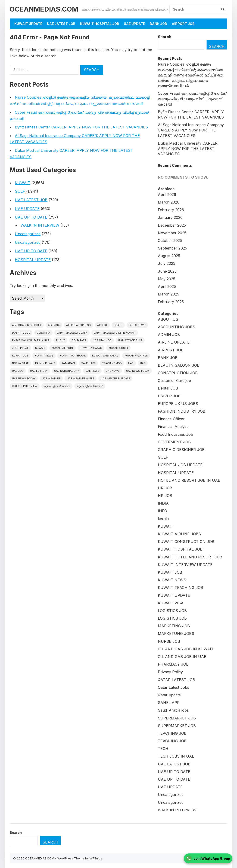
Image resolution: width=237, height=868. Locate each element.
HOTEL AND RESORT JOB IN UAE (189, 480)
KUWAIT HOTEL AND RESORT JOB (190, 557)
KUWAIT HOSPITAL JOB (100, 24)
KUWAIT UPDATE (28, 24)
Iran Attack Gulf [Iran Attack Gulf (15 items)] (130, 340)
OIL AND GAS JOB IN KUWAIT (186, 649)
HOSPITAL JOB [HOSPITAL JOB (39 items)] (102, 340)
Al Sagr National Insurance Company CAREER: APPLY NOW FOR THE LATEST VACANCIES (191, 130)
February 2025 (171, 302)
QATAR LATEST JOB (176, 680)
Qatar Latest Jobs (173, 687)
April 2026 (167, 195)
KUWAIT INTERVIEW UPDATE (185, 565)
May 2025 (167, 279)
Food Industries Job (175, 434)
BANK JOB (158, 24)
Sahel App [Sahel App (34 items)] (88, 363)
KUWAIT (23, 183)
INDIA (163, 503)
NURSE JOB (169, 641)
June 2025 (167, 271)
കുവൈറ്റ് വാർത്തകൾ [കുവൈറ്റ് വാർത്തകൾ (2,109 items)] (57, 386)
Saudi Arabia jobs (173, 710)
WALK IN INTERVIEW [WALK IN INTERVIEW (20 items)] (25, 386)
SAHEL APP (169, 703)
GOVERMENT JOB (174, 442)
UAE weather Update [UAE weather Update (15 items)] (115, 378)
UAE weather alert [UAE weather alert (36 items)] (81, 378)
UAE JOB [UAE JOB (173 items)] (18, 371)
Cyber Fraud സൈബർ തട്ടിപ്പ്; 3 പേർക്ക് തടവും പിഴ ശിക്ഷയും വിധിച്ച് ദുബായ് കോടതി (192, 99)
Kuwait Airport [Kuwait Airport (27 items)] (62, 348)
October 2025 (170, 241)
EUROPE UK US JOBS (178, 404)
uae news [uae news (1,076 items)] (92, 371)
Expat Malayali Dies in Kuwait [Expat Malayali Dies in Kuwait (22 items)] (115, 333)
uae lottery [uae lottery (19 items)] (39, 371)
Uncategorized (28, 234)
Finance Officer (171, 419)
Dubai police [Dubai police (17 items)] (21, 333)
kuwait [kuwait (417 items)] (40, 348)
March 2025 (168, 294)
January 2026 (170, 217)
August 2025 (169, 256)
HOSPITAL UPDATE (33, 260)
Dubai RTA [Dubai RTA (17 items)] (43, 333)
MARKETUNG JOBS (176, 633)
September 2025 (172, 248)
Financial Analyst (173, 426)
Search (165, 37)
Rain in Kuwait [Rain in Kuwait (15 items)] (45, 363)
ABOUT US (168, 319)
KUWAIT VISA (171, 603)
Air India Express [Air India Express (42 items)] (78, 325)
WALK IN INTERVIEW (40, 225)
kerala (163, 519)
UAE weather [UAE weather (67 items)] (51, 378)
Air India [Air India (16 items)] (54, 325)
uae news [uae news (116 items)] (113, 371)
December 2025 (172, 225)
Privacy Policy (170, 672)
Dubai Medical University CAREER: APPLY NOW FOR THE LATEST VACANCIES (188, 149)
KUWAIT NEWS (172, 580)
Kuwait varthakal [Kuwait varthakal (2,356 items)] (73, 356)
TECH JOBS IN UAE (176, 756)
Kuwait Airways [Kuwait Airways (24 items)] (91, 348)
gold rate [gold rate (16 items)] (79, 340)
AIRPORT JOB (183, 24)
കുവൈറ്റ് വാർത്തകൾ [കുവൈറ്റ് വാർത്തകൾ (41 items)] (90, 386)
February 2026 (171, 210)
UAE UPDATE (134, 24)
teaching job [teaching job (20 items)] (112, 363)
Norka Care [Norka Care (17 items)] (20, 363)
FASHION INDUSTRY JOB (182, 411)
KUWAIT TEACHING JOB (181, 588)
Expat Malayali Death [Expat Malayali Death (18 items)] (72, 333)
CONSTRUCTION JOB (178, 373)
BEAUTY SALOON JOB (179, 365)
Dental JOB (168, 388)
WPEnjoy (96, 858)
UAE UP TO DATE (31, 217)
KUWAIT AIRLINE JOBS (179, 534)
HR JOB (165, 488)
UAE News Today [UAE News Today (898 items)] (138, 371)
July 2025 (167, 263)
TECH (163, 749)
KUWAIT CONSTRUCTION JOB (186, 542)
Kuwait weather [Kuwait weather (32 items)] (136, 356)
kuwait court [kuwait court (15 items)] (118, 348)
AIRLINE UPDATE (174, 342)
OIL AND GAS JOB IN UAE (182, 657)
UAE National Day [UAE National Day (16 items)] (67, 371)
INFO (162, 511)
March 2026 (169, 202)
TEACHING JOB (172, 733)
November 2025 (172, 233)
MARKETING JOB (174, 626)
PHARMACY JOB (173, 664)
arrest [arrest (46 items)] (102, 325)
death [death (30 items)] (118, 325)
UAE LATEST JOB (61, 24)
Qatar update (169, 695)
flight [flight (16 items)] (60, 340)
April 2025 (167, 286)
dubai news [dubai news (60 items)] (137, 325)
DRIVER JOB (169, 396)
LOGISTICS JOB (172, 611)
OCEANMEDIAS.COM (44, 9)
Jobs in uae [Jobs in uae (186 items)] (20, 348)
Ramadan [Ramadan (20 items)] (68, 363)
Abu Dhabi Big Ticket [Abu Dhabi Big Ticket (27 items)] (27, 325)
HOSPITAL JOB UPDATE (180, 465)
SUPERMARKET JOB (177, 718)
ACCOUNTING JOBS (176, 327)
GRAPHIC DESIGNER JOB (181, 450)
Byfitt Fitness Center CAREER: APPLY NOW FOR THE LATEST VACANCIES (81, 127)
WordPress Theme (71, 858)
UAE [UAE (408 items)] (131, 363)
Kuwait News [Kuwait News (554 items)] (44, 356)
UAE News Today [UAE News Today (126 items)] (24, 378)
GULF (20, 191)
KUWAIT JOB (170, 572)
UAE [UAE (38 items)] (143, 363)
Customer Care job (174, 381)
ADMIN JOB (169, 335)
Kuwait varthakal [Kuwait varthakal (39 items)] (105, 356)
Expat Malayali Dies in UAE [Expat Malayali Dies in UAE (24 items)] (31, 340)
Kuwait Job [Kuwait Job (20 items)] (20, 356)
